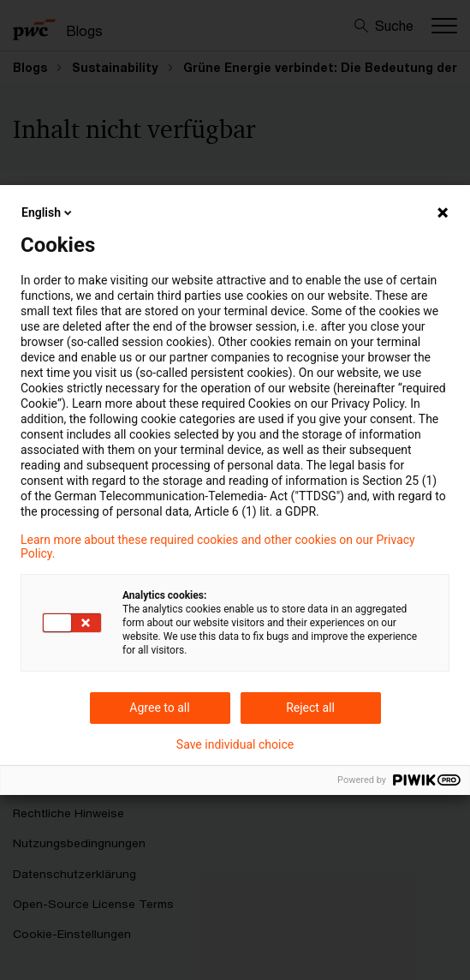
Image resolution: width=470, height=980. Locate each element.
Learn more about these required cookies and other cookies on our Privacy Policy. (218, 547)
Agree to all (159, 708)
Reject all (310, 708)
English (48, 212)
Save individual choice (235, 744)
